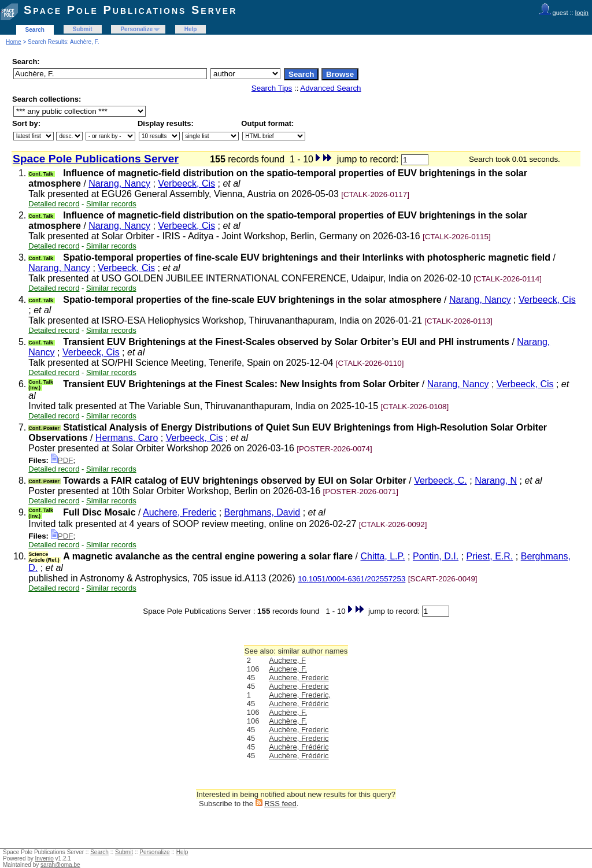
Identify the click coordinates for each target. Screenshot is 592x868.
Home (14, 42)
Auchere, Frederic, (300, 695)
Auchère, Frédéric (299, 747)
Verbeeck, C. (441, 481)
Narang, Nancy (119, 183)
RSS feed (280, 804)
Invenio (45, 858)
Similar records (111, 204)
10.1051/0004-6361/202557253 (351, 579)
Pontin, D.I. (436, 556)
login (582, 13)
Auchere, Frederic (180, 512)
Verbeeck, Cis (186, 183)
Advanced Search (330, 88)
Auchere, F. (288, 669)
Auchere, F (287, 660)
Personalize (136, 29)
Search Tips (272, 88)
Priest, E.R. (489, 556)
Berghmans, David (262, 512)
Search (35, 30)
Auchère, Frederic (299, 730)
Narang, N (496, 481)
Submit (83, 29)
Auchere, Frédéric (299, 704)
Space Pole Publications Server (130, 10)
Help (191, 29)
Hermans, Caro (127, 438)
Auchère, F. (288, 712)
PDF (62, 460)
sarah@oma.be (60, 865)
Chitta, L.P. (383, 556)
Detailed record (54, 204)
